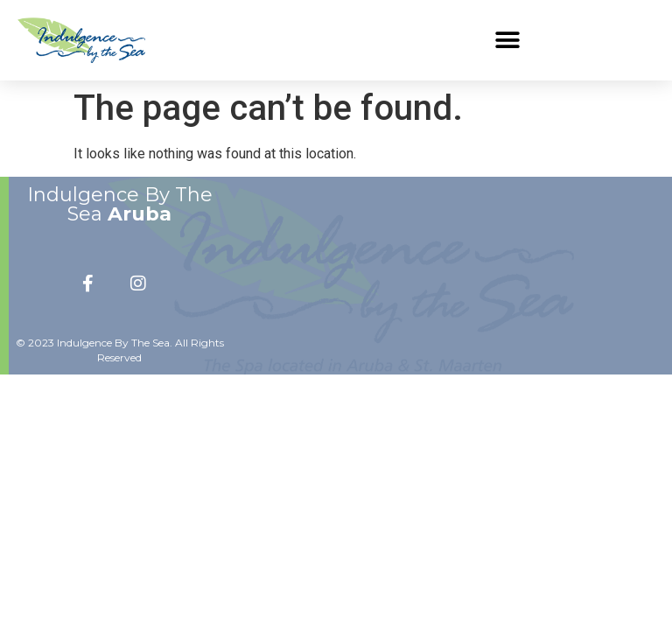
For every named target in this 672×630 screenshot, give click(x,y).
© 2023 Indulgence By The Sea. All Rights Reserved (120, 350)
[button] (507, 40)
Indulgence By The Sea (120, 204)
